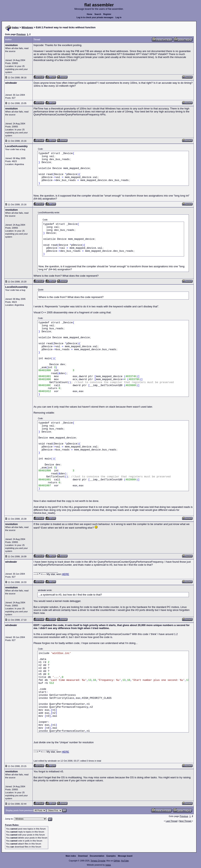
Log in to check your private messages (95, 17)
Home (90, 14)
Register (107, 14)
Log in (119, 17)
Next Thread (185, 821)
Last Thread (172, 821)
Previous (21, 34)
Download (83, 856)
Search (98, 14)
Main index (71, 856)
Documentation (97, 856)
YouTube (125, 861)
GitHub (117, 861)
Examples (111, 856)
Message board (125, 856)
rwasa (108, 865)
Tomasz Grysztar (98, 861)
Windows (27, 27)
